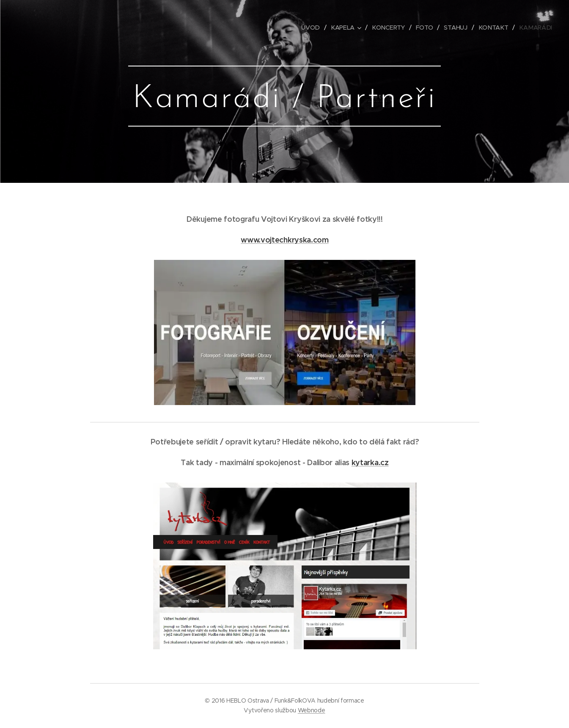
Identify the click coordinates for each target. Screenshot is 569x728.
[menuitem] (314, 28)
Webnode (312, 710)
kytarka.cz (370, 462)
